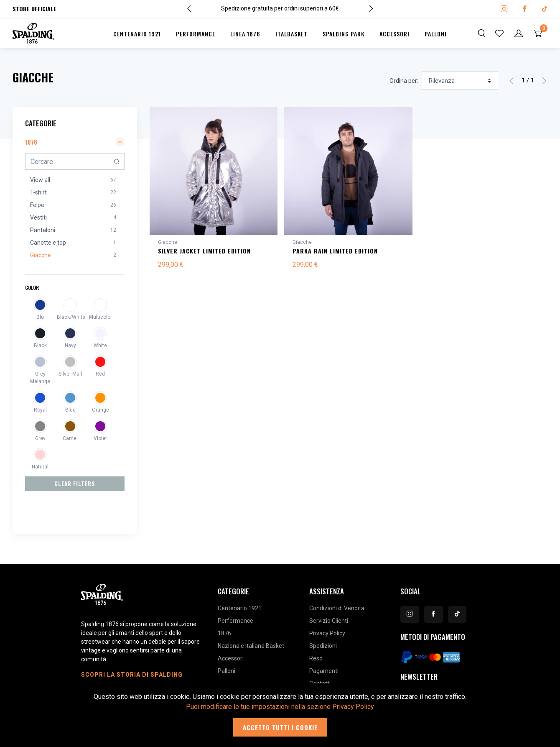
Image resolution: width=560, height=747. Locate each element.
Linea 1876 (245, 34)
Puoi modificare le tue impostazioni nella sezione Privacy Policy (280, 707)
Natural (40, 467)
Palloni (436, 34)
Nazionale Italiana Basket (251, 616)
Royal (40, 410)
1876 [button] (75, 142)
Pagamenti (324, 641)
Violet (100, 438)
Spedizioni (323, 616)
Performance (196, 34)
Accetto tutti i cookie (280, 727)
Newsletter (419, 646)
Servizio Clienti (329, 591)
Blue (70, 410)
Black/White (70, 317)
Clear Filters (75, 484)
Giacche (168, 242)
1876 (224, 603)
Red (100, 374)
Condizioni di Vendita (337, 578)
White (100, 345)
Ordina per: (404, 81)
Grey (40, 438)
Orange (101, 410)
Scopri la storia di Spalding (132, 645)
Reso (316, 628)
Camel (70, 438)
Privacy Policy (327, 603)
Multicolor (101, 317)
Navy (70, 345)
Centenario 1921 (137, 34)
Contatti (320, 653)
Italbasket (291, 34)
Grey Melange (40, 378)
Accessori (395, 34)
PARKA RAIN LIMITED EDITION (335, 251)
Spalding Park (344, 34)
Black (40, 345)
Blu (40, 317)
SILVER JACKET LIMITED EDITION (204, 251)
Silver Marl (70, 374)
